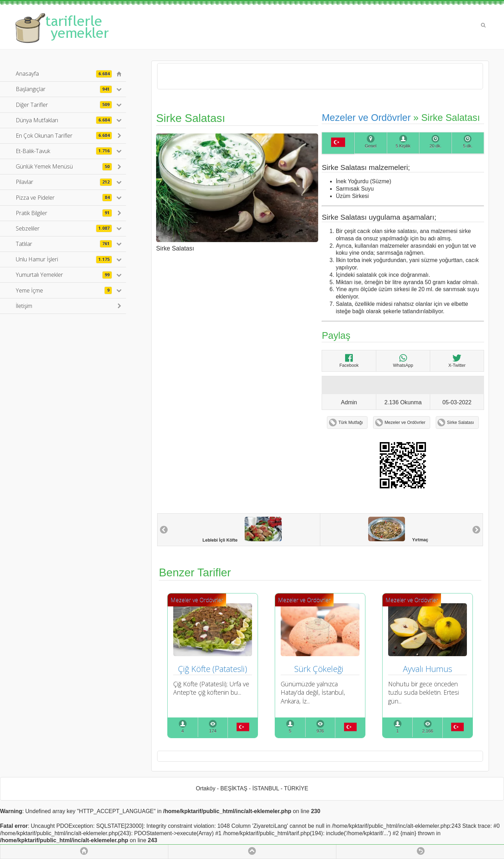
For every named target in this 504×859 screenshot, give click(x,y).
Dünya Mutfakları (64, 120)
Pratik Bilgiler (64, 213)
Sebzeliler (64, 228)
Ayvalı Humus (428, 669)
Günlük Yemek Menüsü (64, 166)
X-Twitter (457, 361)
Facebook (349, 361)
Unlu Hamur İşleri (64, 259)
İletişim (24, 306)
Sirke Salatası (460, 422)
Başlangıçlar (64, 89)
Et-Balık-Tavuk (64, 151)
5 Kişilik (403, 146)
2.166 (428, 731)
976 (320, 731)
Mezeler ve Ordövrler (366, 118)
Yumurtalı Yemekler (64, 275)
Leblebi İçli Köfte (242, 530)
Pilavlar (64, 182)
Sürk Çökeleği (320, 669)
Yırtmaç (398, 530)
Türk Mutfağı (351, 422)
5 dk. (468, 146)
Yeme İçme (64, 290)
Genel (370, 146)
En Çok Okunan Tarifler (64, 136)
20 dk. (435, 146)
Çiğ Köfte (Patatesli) (212, 669)
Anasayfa (64, 74)
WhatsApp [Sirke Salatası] (403, 361)
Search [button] (483, 25)
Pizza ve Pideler (64, 198)
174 (213, 731)
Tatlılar (64, 244)
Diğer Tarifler (64, 105)
